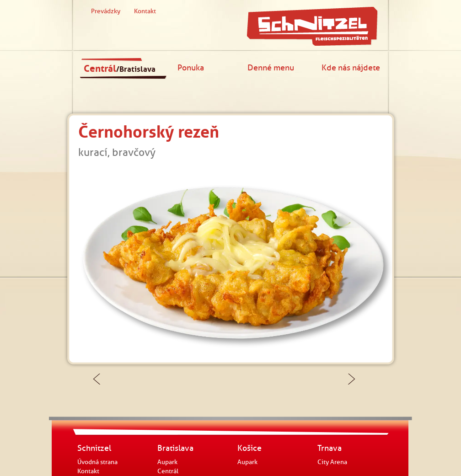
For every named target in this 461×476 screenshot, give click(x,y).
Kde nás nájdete (351, 67)
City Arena (332, 462)
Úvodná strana (97, 462)
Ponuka (191, 67)
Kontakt (145, 11)
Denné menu (271, 67)
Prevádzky (106, 11)
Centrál (120, 69)
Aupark (167, 462)
